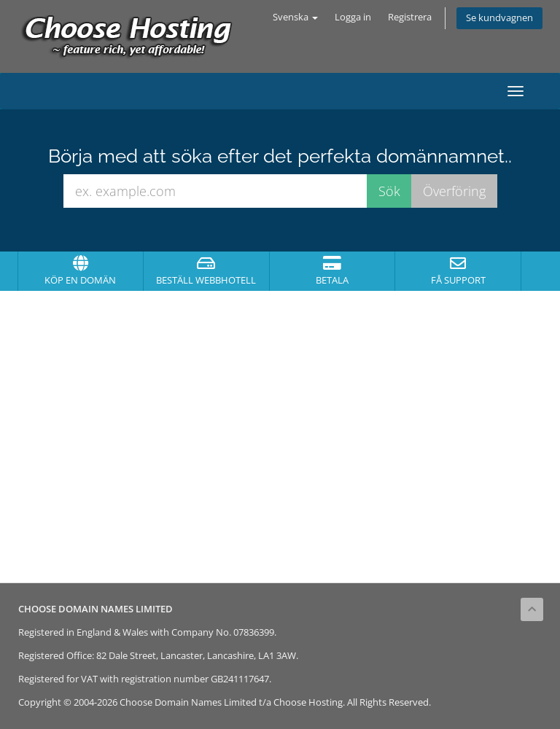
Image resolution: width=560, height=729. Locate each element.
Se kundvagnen (499, 18)
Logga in (353, 17)
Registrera (410, 17)
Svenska (295, 17)
